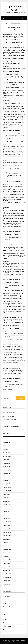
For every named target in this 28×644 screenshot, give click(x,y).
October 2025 (6, 446)
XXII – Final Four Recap (9, 416)
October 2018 (6, 553)
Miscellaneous (6, 597)
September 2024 (7, 463)
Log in (4, 619)
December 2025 (7, 439)
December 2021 (7, 505)
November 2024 (7, 456)
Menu (24, 18)
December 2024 (7, 453)
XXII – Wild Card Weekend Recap (11, 423)
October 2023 (6, 477)
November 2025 (7, 442)
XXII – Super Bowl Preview (10, 413)
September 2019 (7, 543)
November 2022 (7, 491)
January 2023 (6, 484)
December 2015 (7, 574)
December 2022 (7, 487)
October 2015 (6, 581)
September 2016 (7, 567)
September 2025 (7, 449)
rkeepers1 (15, 29)
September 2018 (7, 556)
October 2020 (6, 525)
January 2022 (6, 501)
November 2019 (7, 536)
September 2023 (7, 480)
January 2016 (6, 570)
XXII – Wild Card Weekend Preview (12, 426)
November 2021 (7, 508)
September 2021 (7, 515)
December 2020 (7, 518)
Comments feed (7, 626)
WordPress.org (7, 630)
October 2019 (6, 539)
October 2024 (6, 460)
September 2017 (7, 560)
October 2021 (6, 512)
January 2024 (6, 467)
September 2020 (7, 529)
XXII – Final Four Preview (9, 420)
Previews (5, 600)
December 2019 (7, 532)
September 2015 (7, 584)
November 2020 (7, 522)
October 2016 (6, 563)
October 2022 (6, 494)
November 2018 (7, 549)
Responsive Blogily (14, 642)
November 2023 (7, 474)
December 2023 (7, 470)
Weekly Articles (7, 607)
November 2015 (7, 577)
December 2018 (7, 546)
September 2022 (7, 498)
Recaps (5, 603)
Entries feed (6, 623)
